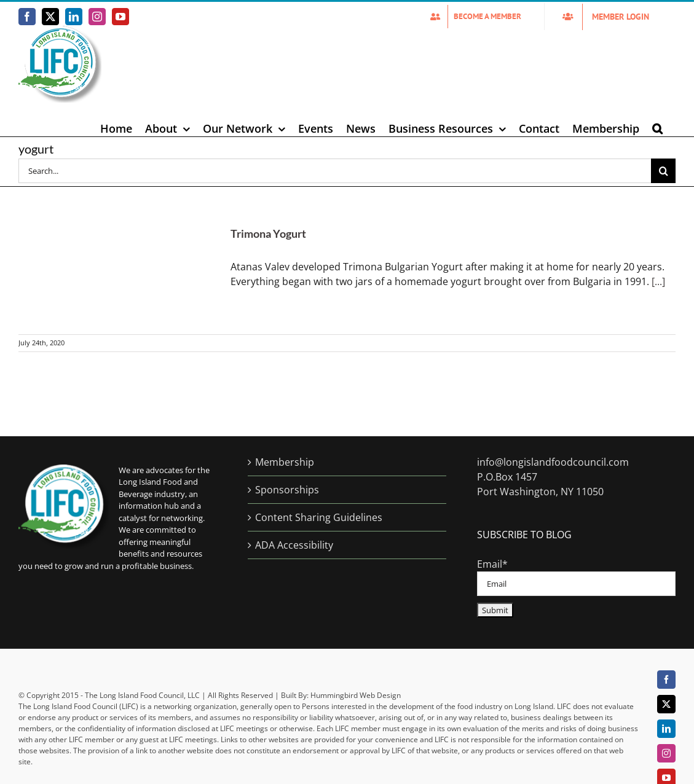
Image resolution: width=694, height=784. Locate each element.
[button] (657, 128)
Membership (285, 462)
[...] (658, 281)
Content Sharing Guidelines (319, 517)
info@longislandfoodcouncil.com (553, 462)
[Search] (663, 171)
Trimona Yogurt (268, 233)
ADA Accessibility (294, 545)
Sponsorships (287, 490)
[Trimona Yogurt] (117, 273)
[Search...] (335, 171)
